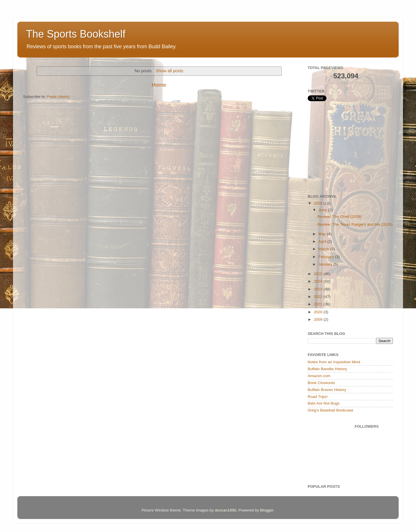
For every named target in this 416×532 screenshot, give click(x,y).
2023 (319, 289)
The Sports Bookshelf (76, 34)
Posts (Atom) (58, 97)
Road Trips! (318, 397)
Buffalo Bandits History (327, 369)
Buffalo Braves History (327, 390)
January (326, 264)
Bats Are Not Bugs (324, 403)
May (323, 234)
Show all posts (170, 71)
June (323, 210)
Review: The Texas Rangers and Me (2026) (355, 224)
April (323, 241)
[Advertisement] (351, 148)
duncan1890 (225, 510)
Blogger (267, 510)
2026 (319, 203)
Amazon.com (319, 376)
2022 (319, 297)
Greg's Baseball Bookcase (330, 410)
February (327, 257)
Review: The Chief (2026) (340, 217)
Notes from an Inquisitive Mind (334, 362)
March (324, 249)
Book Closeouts (321, 383)
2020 (319, 312)
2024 (319, 281)
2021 (319, 304)
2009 (319, 319)
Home (159, 85)
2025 (319, 274)
